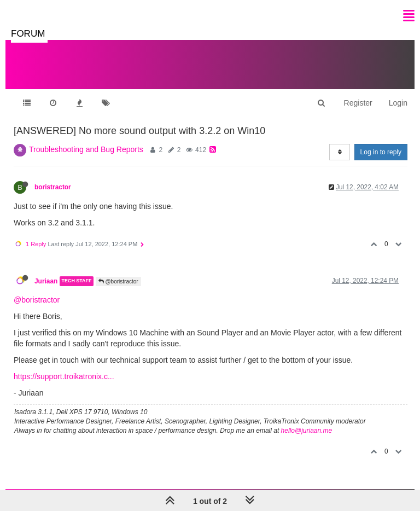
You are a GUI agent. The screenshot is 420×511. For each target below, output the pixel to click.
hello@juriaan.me (307, 431)
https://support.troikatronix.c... (64, 376)
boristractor (53, 187)
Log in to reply (381, 152)
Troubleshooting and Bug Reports (86, 149)
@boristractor (118, 281)
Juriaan (46, 281)
